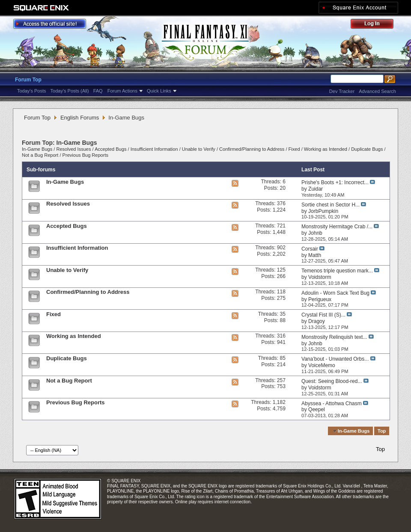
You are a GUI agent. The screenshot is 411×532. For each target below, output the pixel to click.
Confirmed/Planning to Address (252, 149)
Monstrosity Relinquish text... (334, 337)
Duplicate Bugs (367, 149)
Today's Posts (32, 91)
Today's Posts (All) (70, 91)
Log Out (376, 25)
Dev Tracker (342, 91)
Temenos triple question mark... (337, 271)
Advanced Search (377, 91)
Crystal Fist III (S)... (323, 315)
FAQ (98, 91)
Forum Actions (122, 91)
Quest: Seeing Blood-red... (332, 381)
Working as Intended (326, 149)
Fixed (294, 149)
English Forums (80, 118)
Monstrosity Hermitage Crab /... (337, 227)
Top (382, 431)
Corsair (310, 249)
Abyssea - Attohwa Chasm (332, 403)
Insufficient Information (154, 149)
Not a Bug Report (40, 155)
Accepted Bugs (110, 149)
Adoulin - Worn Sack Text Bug (335, 293)
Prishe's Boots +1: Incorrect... (335, 182)
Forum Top (28, 80)
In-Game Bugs (37, 149)
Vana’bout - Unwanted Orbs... (335, 359)
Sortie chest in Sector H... (331, 205)
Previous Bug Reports (85, 155)
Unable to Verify (199, 149)
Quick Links (159, 91)
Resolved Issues (73, 149)
